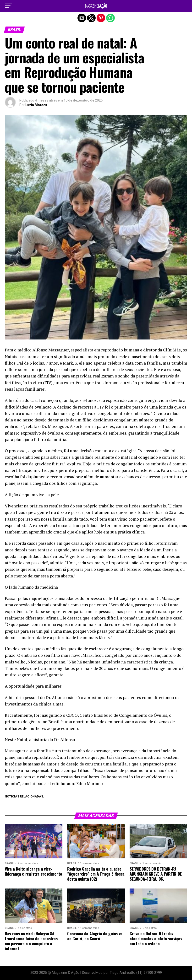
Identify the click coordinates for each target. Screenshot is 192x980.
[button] (8, 6)
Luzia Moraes (36, 105)
